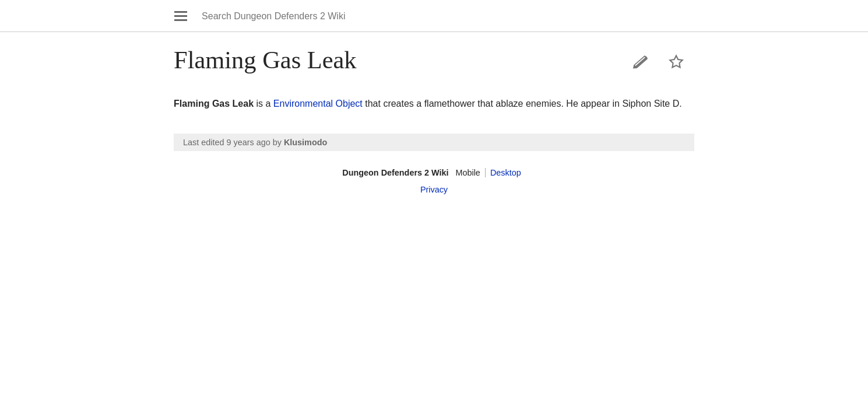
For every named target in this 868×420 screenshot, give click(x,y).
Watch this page (676, 62)
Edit (641, 62)
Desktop (506, 173)
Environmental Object (318, 104)
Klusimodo (305, 142)
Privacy (434, 190)
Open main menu (181, 16)
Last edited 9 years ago (227, 142)
